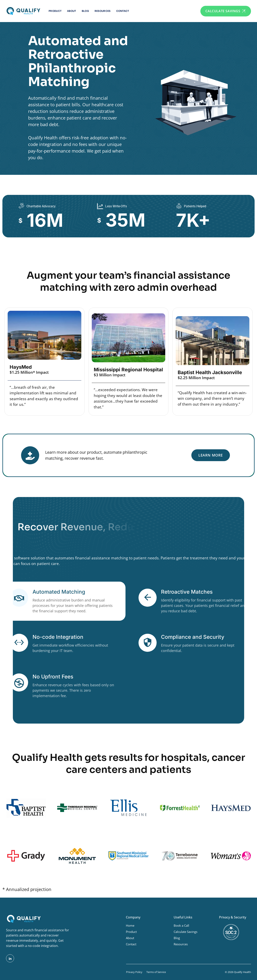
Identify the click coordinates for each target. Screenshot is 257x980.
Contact (123, 11)
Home (130, 925)
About (72, 11)
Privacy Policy (134, 972)
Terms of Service (156, 972)
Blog (85, 11)
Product (55, 11)
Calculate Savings (186, 932)
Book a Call (181, 925)
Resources (103, 11)
